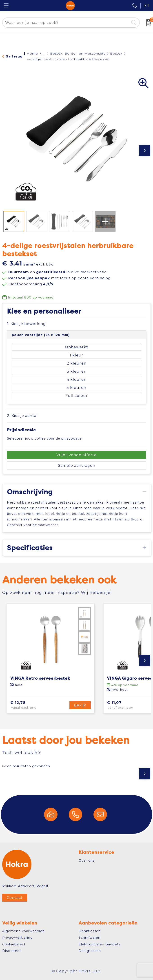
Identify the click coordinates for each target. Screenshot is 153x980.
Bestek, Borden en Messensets (78, 53)
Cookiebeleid (14, 944)
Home (32, 53)
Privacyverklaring (18, 938)
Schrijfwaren (90, 938)
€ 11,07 (127, 705)
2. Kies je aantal (22, 416)
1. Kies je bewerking (26, 324)
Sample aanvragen (77, 466)
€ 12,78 (31, 705)
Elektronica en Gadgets (100, 944)
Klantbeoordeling (31, 284)
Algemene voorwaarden (23, 931)
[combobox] (66, 23)
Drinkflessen (90, 931)
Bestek (116, 53)
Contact (15, 898)
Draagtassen (90, 951)
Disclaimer (12, 951)
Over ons (87, 861)
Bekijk (80, 705)
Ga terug (14, 56)
